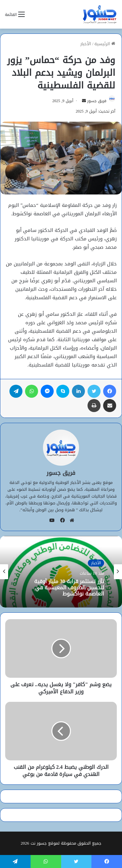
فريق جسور (97, 101)
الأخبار (86, 44)
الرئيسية (105, 44)
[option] (61, 572)
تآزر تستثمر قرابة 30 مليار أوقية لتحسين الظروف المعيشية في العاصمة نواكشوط (69, 588)
